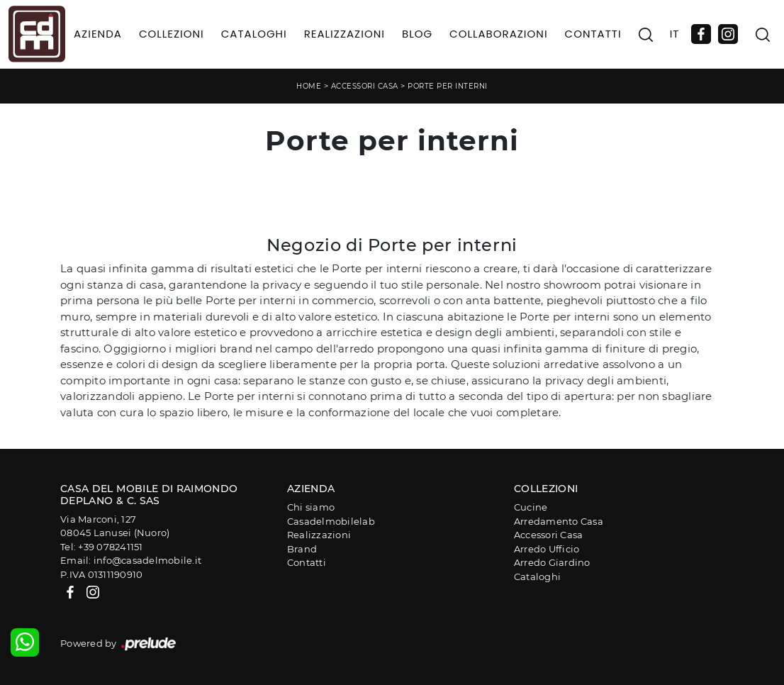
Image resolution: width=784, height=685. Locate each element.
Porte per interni (448, 86)
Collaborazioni (499, 34)
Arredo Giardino (552, 562)
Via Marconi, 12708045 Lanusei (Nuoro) (115, 526)
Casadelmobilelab (331, 521)
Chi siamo (311, 507)
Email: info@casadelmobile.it (131, 560)
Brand (302, 549)
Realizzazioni (345, 34)
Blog (417, 34)
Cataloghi (254, 34)
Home (309, 86)
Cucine (531, 507)
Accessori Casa (365, 86)
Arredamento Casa (559, 521)
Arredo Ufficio (547, 549)
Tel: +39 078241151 (102, 547)
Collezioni (172, 34)
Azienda (98, 34)
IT (675, 34)
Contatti (593, 34)
